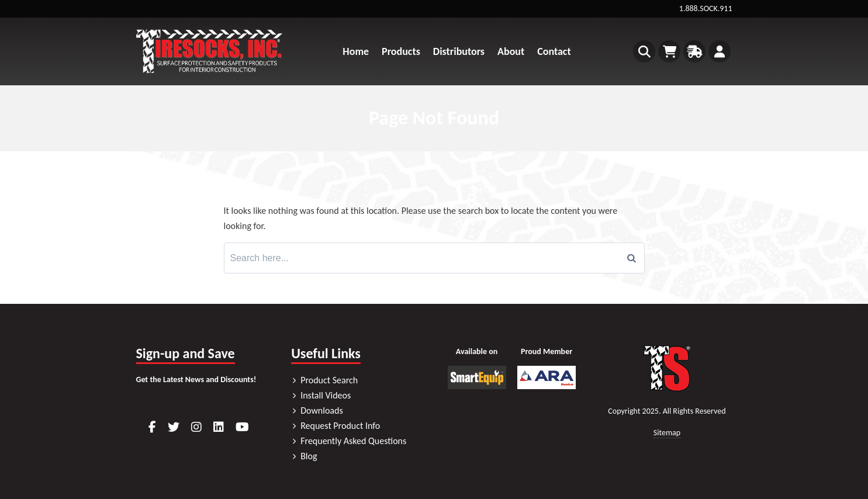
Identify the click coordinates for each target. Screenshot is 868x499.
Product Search (329, 380)
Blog (309, 456)
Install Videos (326, 395)
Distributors (459, 51)
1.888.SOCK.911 (706, 8)
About (511, 51)
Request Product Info (340, 426)
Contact (554, 51)
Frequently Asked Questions (353, 441)
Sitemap (667, 433)
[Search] (632, 258)
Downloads (322, 410)
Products (401, 51)
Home (356, 51)
